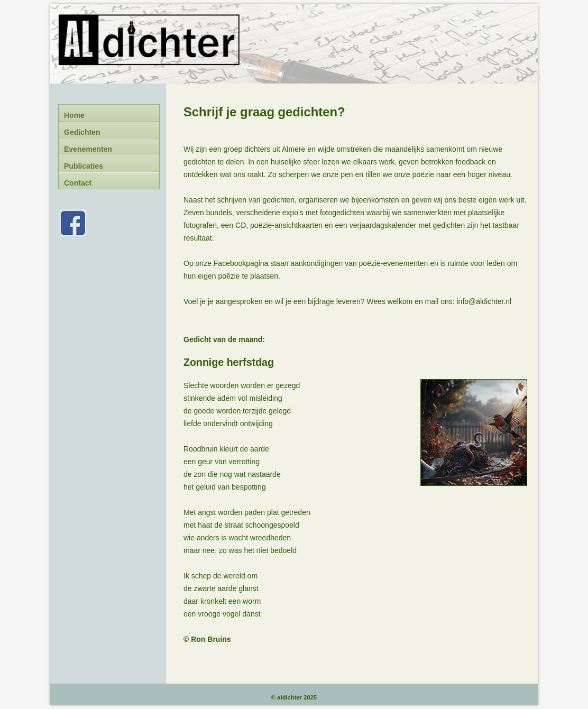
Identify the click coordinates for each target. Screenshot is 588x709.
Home (74, 115)
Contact (78, 183)
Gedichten (82, 132)
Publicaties (84, 166)
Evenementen (88, 149)
